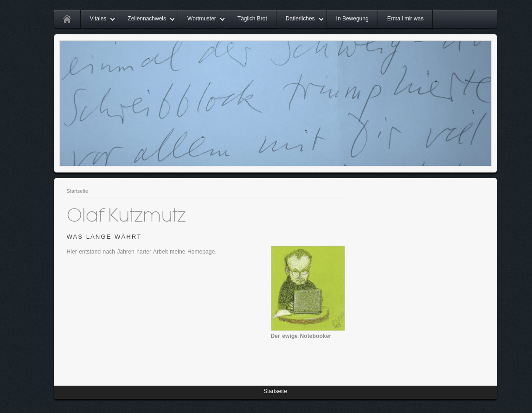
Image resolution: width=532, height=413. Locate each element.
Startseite (78, 191)
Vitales (98, 19)
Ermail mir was (406, 19)
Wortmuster (202, 19)
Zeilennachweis (147, 19)
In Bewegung (353, 19)
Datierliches (300, 19)
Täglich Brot (252, 19)
